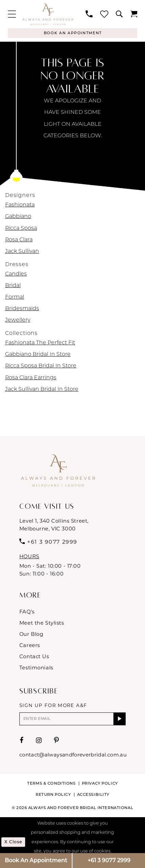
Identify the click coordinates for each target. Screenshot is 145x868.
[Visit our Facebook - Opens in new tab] (22, 741)
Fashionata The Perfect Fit (40, 344)
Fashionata (20, 206)
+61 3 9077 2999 (109, 860)
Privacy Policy (100, 784)
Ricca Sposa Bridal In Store (41, 367)
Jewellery (18, 321)
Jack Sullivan (22, 252)
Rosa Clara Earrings (31, 378)
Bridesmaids (22, 309)
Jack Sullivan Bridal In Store (42, 390)
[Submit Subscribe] (119, 720)
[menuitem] (12, 14)
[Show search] (119, 14)
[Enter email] (72, 720)
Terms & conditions (51, 784)
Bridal (13, 286)
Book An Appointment (36, 860)
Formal (15, 298)
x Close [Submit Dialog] (14, 843)
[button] (12, 14)
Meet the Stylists (42, 623)
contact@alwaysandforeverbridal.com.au (73, 756)
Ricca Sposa (21, 229)
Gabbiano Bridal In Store (38, 355)
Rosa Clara (19, 240)
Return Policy (53, 795)
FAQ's (27, 612)
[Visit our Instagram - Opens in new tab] (39, 741)
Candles (16, 275)
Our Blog (31, 634)
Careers (30, 646)
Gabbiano (18, 217)
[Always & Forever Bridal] (48, 14)
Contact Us (34, 657)
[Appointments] (72, 33)
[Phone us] (89, 14)
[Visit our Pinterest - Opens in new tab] (57, 741)
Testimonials (36, 668)
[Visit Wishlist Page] (104, 14)
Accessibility (93, 795)
